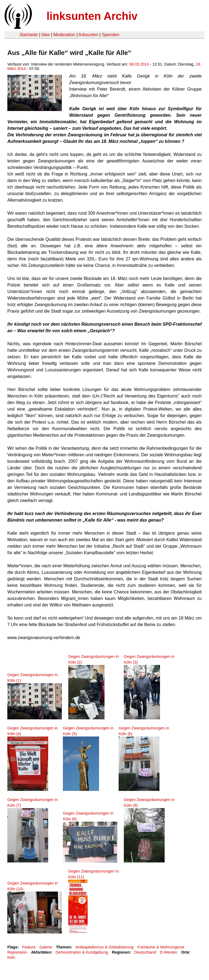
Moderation (64, 35)
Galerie (46, 947)
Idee (46, 35)
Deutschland (145, 952)
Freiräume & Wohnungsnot (161, 947)
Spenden (110, 35)
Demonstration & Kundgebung (82, 952)
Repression (17, 952)
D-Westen (169, 952)
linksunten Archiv (92, 16)
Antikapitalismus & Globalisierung (104, 947)
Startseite (29, 35)
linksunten (88, 35)
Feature (29, 947)
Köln (11, 957)
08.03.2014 (139, 64)
